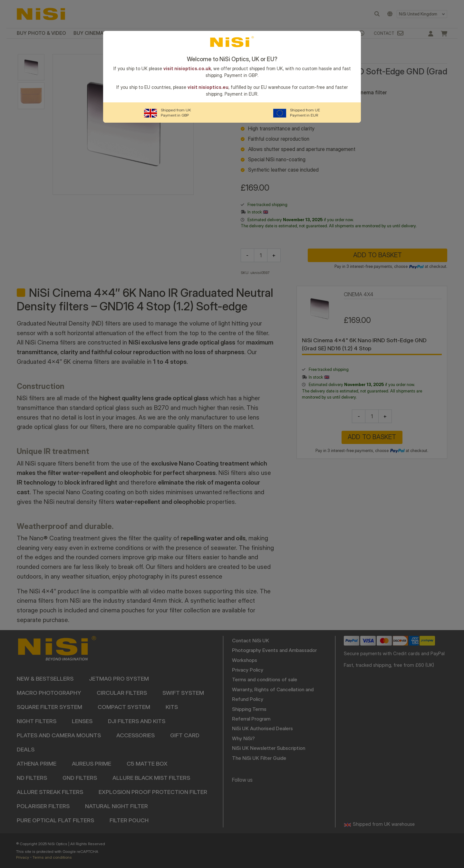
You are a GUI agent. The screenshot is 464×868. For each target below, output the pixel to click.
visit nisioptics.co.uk (187, 68)
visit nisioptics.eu (208, 87)
